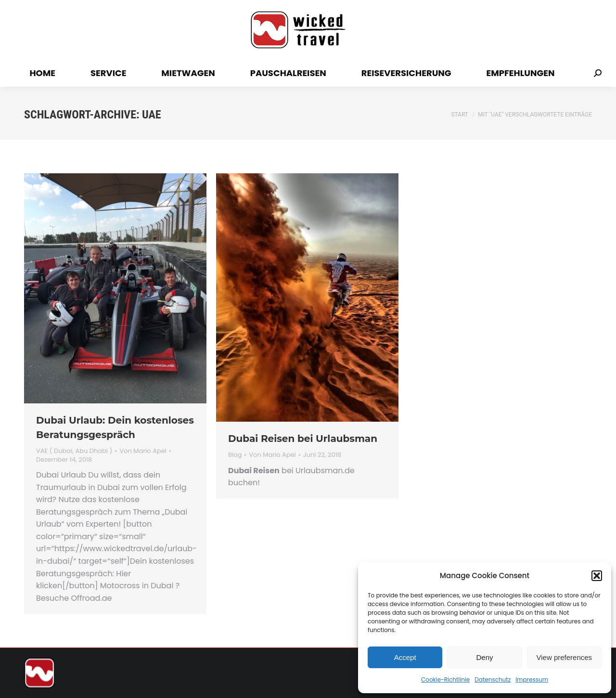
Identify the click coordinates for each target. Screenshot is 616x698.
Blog (235, 455)
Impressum (532, 679)
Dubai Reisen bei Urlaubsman (303, 439)
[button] (597, 576)
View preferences (565, 657)
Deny (484, 657)
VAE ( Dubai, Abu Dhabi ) (74, 451)
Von (143, 451)
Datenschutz (493, 679)
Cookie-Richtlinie (445, 679)
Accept (405, 657)
